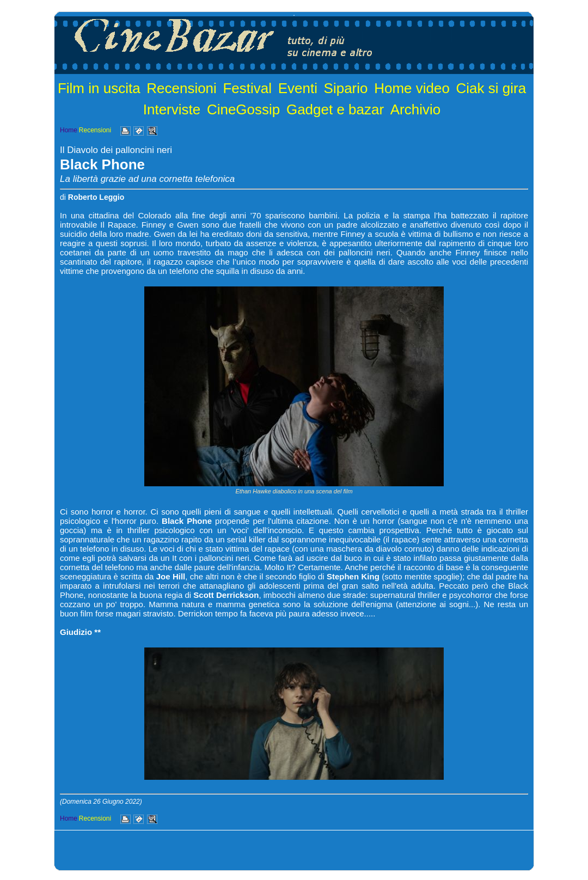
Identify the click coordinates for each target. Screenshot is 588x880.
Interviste (172, 109)
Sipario (346, 88)
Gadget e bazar (335, 109)
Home (69, 130)
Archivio (415, 109)
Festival (247, 88)
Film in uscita (99, 88)
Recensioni (182, 88)
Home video (412, 88)
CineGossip (243, 109)
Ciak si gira (491, 88)
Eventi (298, 88)
